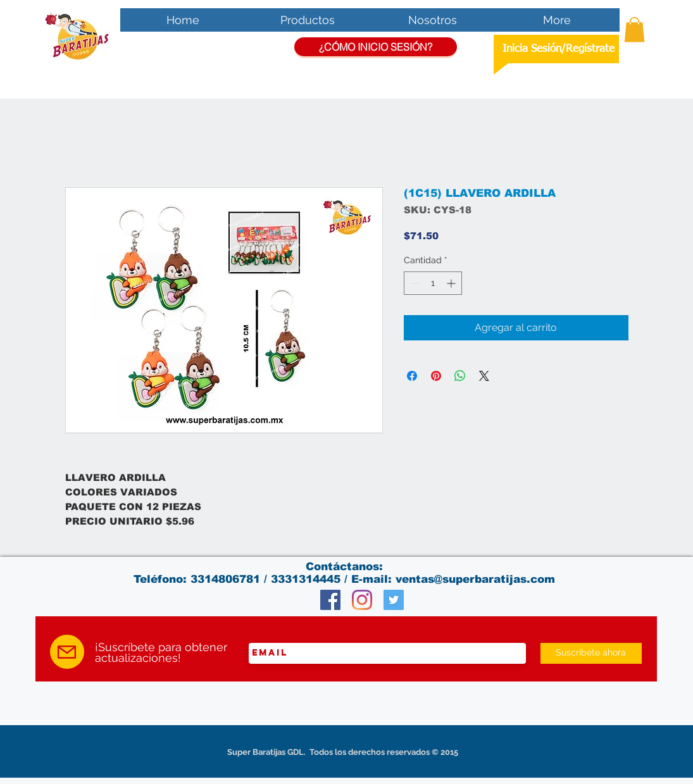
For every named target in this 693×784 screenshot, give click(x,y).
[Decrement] (414, 283)
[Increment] (452, 283)
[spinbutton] (433, 283)
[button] (634, 29)
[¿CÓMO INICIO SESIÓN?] (376, 47)
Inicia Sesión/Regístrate (559, 49)
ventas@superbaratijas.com (475, 579)
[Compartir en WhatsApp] (460, 376)
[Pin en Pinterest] (436, 376)
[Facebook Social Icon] (330, 600)
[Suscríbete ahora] (591, 653)
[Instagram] (362, 600)
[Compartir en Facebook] (412, 376)
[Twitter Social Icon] (394, 600)
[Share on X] (484, 376)
